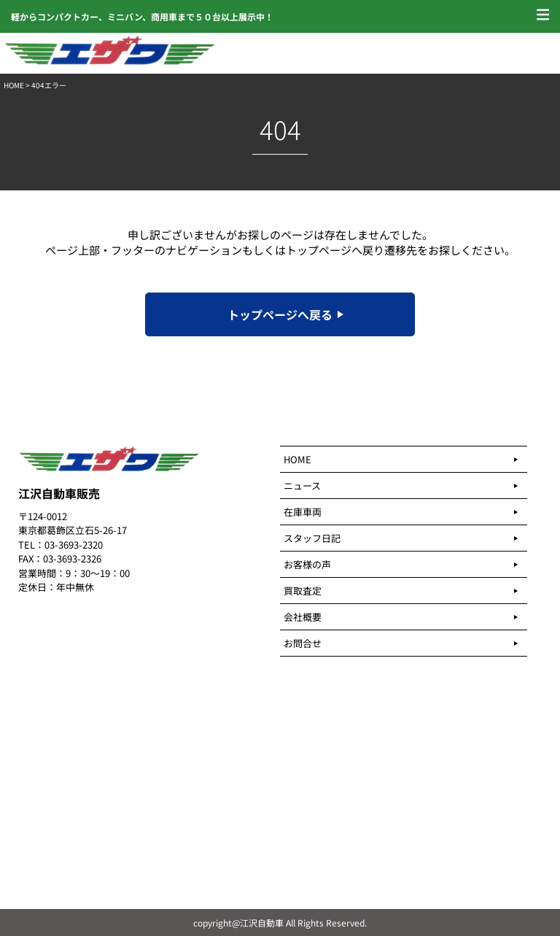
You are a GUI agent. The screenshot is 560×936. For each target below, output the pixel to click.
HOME (14, 85)
